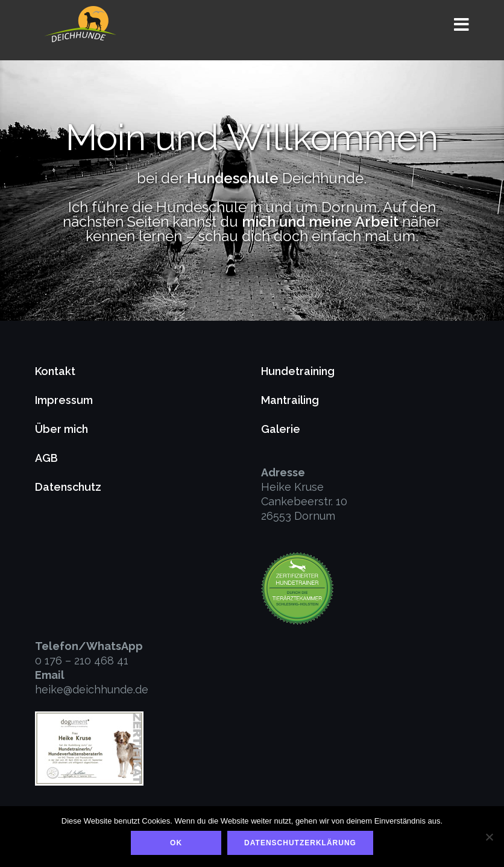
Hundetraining (298, 371)
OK (176, 843)
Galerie (281, 429)
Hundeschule (235, 178)
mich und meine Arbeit (320, 222)
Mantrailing (290, 400)
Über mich (61, 429)
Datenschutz (68, 487)
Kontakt (55, 371)
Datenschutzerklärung (300, 843)
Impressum (64, 400)
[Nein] (489, 837)
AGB (46, 458)
